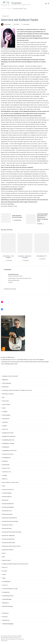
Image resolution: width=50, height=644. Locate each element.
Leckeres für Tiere (7, 472)
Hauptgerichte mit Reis (8, 433)
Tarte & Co (5, 585)
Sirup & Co (5, 567)
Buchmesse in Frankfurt (8, 394)
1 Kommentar (26, 24)
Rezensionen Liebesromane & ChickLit (12, 546)
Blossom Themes (5, 639)
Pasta (4, 486)
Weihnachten (5, 603)
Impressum (5, 617)
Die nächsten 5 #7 (42, 256)
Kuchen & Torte (6, 468)
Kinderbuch (5, 461)
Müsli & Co (5, 479)
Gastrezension (6, 419)
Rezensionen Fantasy (7, 514)
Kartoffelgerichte (6, 458)
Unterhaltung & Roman (8, 596)
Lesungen (5, 475)
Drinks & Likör (6, 401)
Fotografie (5, 412)
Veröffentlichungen (7, 599)
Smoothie (5, 571)
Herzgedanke (16, 3)
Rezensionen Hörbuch (8, 525)
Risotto (4, 553)
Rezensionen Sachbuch (8, 550)
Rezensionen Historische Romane (10, 521)
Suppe (4, 578)
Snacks (4, 574)
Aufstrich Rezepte (7, 383)
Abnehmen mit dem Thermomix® (10, 376)
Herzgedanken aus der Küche (9, 451)
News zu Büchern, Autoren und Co (11, 482)
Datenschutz (5, 613)
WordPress (21, 639)
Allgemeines (5, 380)
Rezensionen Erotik (7, 511)
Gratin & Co (5, 429)
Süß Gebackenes (6, 582)
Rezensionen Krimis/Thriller (9, 543)
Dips (3, 397)
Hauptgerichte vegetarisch (9, 436)
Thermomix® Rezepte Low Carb (10, 589)
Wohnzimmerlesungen (8, 606)
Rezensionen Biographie (8, 507)
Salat (4, 557)
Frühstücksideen (6, 415)
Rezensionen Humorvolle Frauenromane (12, 532)
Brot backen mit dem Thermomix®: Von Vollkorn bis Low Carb (17, 390)
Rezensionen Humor (7, 528)
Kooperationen (6, 465)
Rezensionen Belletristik (8, 504)
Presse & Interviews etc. (8, 489)
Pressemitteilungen (7, 493)
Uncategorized (5, 16)
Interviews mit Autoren (8, 454)
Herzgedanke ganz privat (8, 440)
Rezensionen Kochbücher (8, 539)
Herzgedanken (6, 447)
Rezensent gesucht (7, 497)
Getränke (5, 426)
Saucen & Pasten (6, 560)
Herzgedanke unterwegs (8, 443)
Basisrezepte (5, 387)
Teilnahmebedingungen (8, 624)
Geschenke (5, 422)
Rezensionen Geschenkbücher (10, 518)
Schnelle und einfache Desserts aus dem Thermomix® (15, 564)
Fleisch (4, 408)
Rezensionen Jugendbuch (8, 536)
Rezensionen (5, 500)
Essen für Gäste (6, 404)
